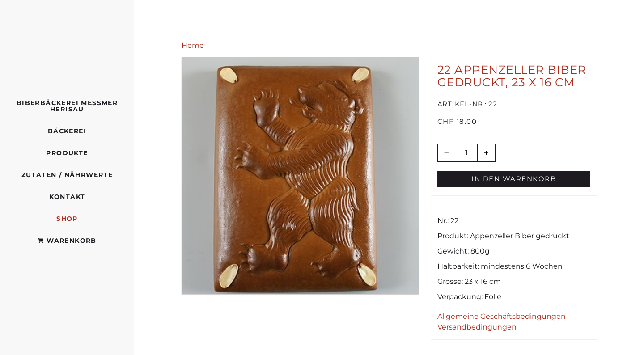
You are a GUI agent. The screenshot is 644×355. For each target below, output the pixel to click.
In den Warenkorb (514, 179)
